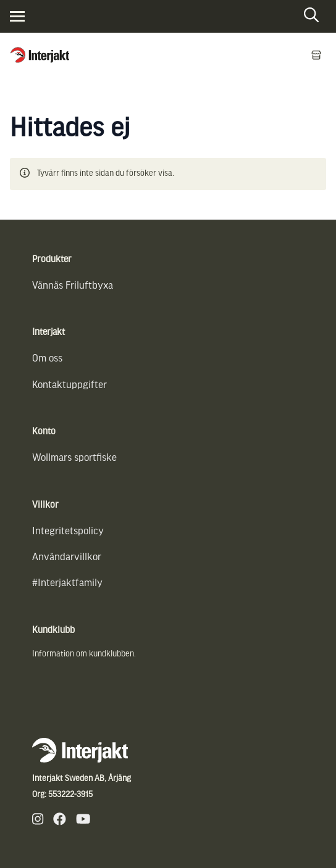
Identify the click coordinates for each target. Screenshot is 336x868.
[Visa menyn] (17, 16)
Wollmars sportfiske (74, 457)
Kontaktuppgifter (69, 384)
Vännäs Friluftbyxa (73, 285)
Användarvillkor (67, 556)
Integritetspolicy (68, 530)
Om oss (47, 358)
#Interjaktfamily (67, 582)
